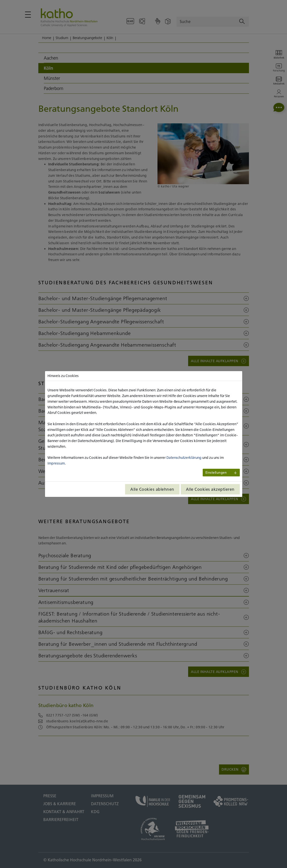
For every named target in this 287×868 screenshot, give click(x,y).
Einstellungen (216, 473)
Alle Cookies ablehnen (152, 489)
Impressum (56, 463)
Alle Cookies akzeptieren (210, 489)
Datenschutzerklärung (184, 458)
